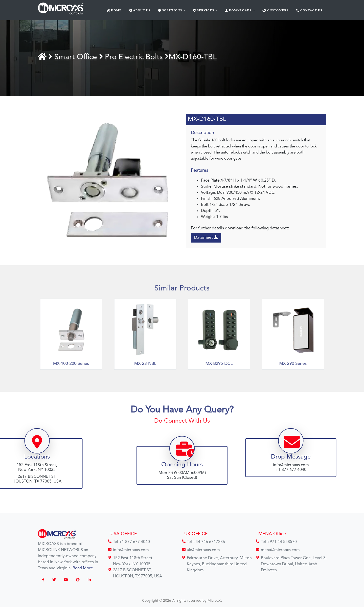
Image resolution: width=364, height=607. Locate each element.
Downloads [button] (239, 10)
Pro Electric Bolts (135, 57)
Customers (276, 10)
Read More (83, 568)
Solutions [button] (170, 10)
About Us (140, 10)
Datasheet (206, 237)
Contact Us (309, 10)
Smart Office (77, 57)
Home (114, 10)
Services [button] (204, 10)
